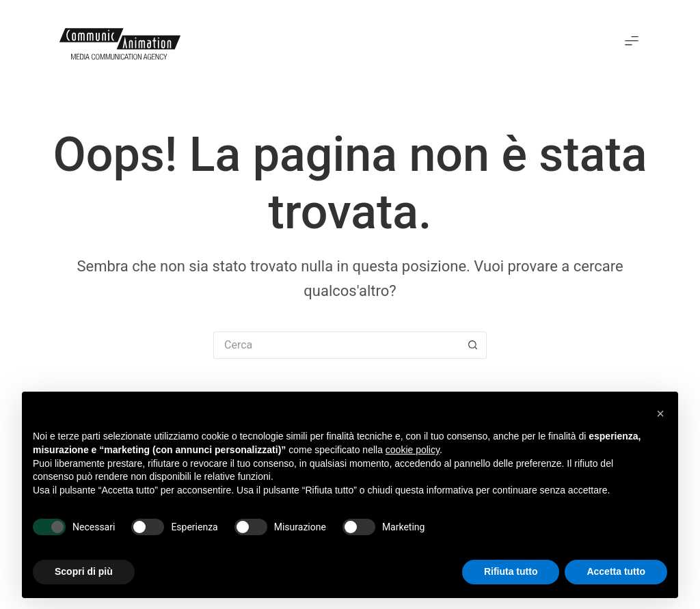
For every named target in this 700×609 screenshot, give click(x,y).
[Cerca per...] (336, 345)
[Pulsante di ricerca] (473, 345)
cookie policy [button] (413, 450)
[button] (632, 42)
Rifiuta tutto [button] (511, 571)
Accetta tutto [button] (616, 571)
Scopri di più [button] (84, 571)
